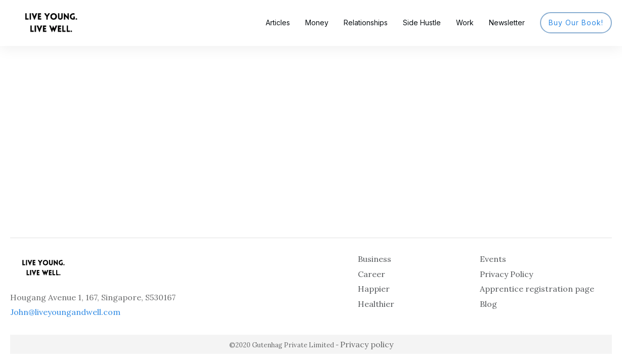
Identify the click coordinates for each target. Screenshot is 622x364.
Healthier (376, 304)
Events (493, 259)
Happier (374, 289)
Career (371, 274)
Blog (488, 304)
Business (375, 259)
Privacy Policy (506, 274)
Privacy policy (367, 344)
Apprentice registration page (537, 289)
